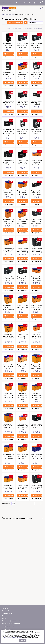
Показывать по (6, 504)
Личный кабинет (7, 611)
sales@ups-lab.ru (8, 629)
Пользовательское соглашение (11, 623)
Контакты (5, 608)
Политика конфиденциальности (11, 621)
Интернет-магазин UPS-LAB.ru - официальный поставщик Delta (25, 28)
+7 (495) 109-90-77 (8, 627)
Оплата (4, 618)
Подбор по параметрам (15, 23)
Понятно (23, 640)
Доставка (5, 616)
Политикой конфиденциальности (12, 638)
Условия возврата (7, 613)
